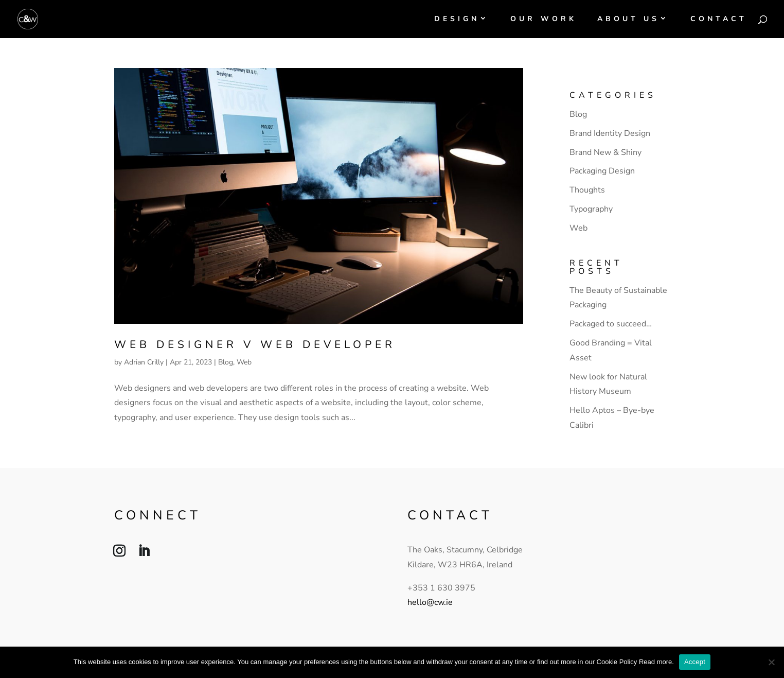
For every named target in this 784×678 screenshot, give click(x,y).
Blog (226, 362)
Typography (591, 209)
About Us (628, 20)
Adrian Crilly (144, 362)
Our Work (544, 20)
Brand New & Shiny (605, 152)
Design (457, 20)
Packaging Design (602, 171)
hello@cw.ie (430, 602)
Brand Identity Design (610, 133)
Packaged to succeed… (611, 324)
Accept (695, 662)
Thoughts (587, 190)
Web (244, 362)
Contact (719, 20)
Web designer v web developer (255, 344)
